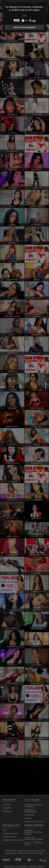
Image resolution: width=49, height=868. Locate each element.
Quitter (24, 15)
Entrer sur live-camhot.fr (24, 27)
